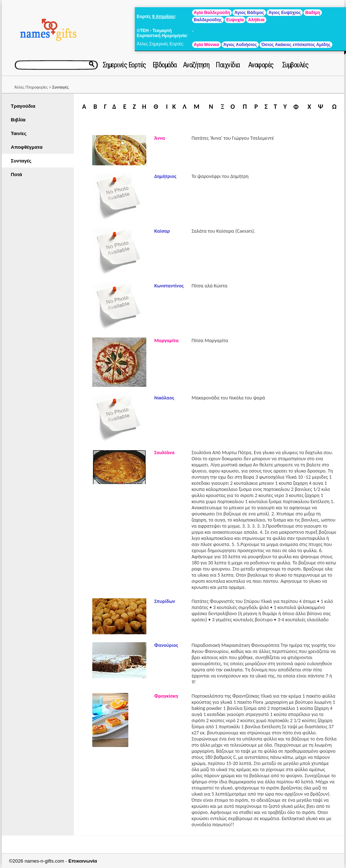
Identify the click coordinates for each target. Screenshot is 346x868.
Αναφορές (261, 65)
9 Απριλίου (163, 17)
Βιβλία (18, 120)
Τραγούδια (23, 106)
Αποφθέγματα (27, 147)
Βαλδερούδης (208, 20)
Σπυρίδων (165, 601)
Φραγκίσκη (166, 696)
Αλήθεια (256, 20)
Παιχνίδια (228, 65)
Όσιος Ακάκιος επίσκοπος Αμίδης (296, 45)
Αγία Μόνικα (207, 45)
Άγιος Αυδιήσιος (240, 45)
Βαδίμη (313, 13)
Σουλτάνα (164, 453)
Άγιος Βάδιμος (249, 13)
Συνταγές (21, 161)
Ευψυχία (235, 20)
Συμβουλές (295, 65)
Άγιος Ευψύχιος (285, 13)
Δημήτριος (165, 176)
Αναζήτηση (196, 65)
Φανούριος (166, 645)
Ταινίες (19, 133)
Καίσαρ (162, 231)
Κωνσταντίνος (169, 286)
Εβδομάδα (165, 65)
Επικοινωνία (83, 861)
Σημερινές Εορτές (124, 65)
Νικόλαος (164, 398)
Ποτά (16, 175)
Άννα (160, 138)
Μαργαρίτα (166, 341)
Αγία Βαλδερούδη (212, 13)
